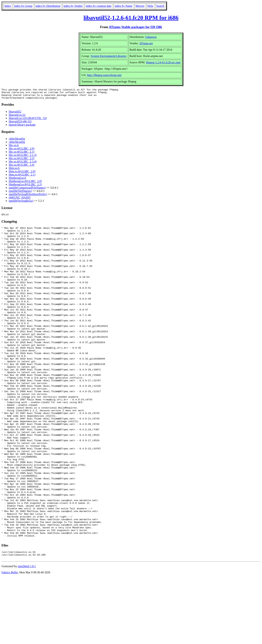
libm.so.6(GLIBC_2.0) (22, 173)
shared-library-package (22, 127)
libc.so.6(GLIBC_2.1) (22, 154)
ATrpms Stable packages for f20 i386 (135, 27)
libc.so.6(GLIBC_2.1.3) (23, 157)
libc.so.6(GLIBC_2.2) (22, 160)
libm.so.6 (14, 170)
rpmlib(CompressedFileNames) (27, 190)
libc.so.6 (14, 147)
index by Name (124, 6)
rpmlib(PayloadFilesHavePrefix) (28, 196)
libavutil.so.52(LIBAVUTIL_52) (28, 120)
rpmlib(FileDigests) (20, 193)
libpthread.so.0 (17, 180)
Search (160, 6)
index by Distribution (48, 6)
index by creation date (99, 6)
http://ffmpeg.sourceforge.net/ (104, 75)
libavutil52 (15, 114)
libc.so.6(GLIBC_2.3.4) (23, 164)
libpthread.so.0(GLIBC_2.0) (25, 183)
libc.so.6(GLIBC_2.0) (22, 151)
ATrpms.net (146, 43)
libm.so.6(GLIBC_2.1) (22, 177)
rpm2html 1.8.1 (27, 633)
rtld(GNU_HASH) (20, 200)
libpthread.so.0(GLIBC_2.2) (25, 187)
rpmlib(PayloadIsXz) (21, 203)
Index (8, 6)
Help (150, 6)
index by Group (23, 6)
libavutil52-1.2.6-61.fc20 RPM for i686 (131, 18)
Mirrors (140, 6)
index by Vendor (73, 6)
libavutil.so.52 (17, 117)
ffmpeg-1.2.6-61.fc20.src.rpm (163, 62)
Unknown (151, 37)
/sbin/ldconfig (17, 141)
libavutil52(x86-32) (20, 124)
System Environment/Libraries (109, 56)
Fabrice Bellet (10, 639)
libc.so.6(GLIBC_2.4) (22, 167)
